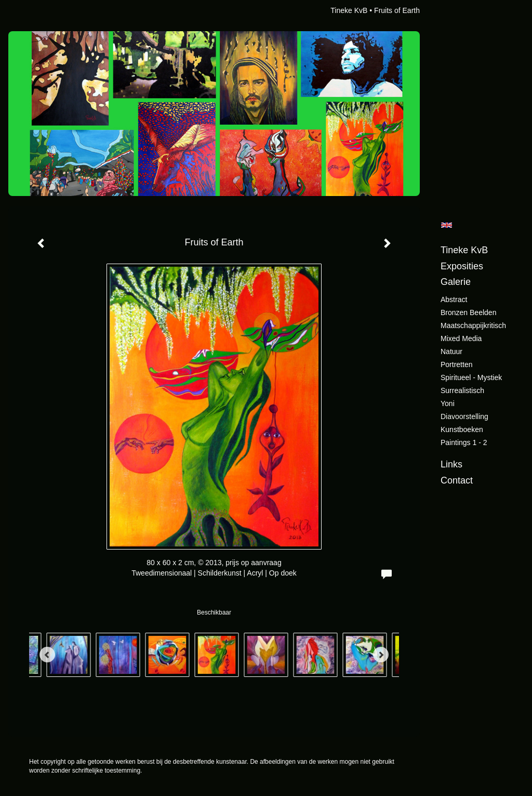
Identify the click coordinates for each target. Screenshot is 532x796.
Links (451, 464)
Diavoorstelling (464, 416)
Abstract (454, 299)
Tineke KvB (349, 10)
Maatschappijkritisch (473, 325)
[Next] (381, 655)
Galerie (456, 282)
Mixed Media (461, 338)
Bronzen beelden (468, 312)
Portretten (456, 364)
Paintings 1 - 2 (464, 442)
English (447, 225)
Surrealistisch (462, 390)
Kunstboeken (462, 429)
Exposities (462, 266)
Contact (457, 480)
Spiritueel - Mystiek (471, 377)
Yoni (448, 403)
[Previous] (47, 655)
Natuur (451, 351)
